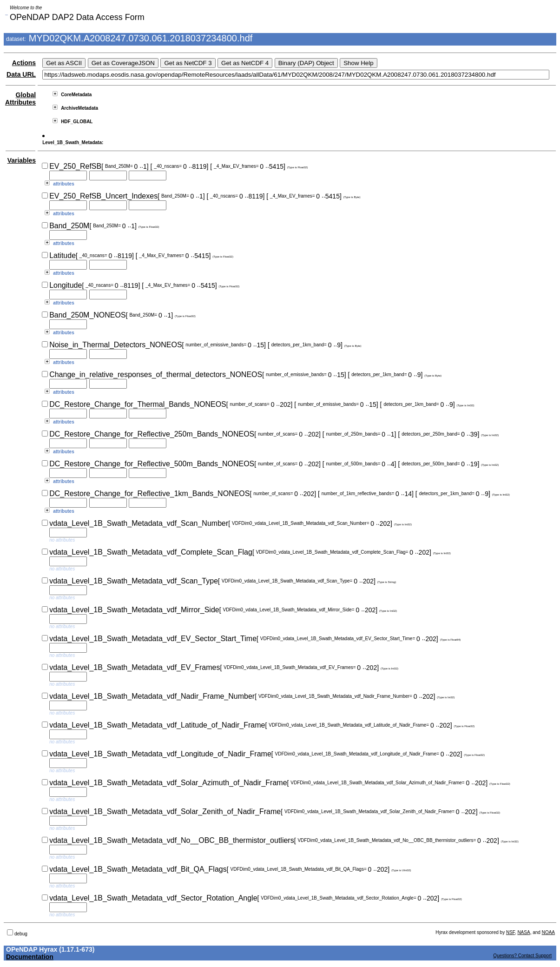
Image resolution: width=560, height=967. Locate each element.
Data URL (21, 74)
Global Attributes (20, 99)
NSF (511, 932)
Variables (22, 160)
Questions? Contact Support (522, 956)
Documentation (30, 957)
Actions (24, 63)
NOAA (548, 932)
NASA (524, 932)
